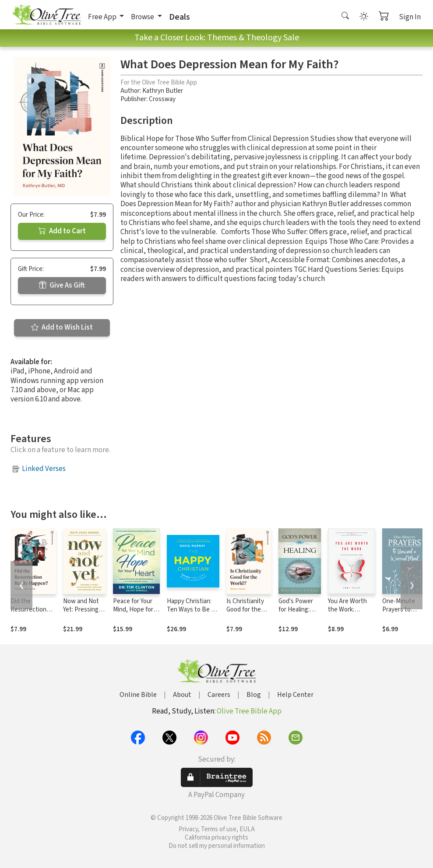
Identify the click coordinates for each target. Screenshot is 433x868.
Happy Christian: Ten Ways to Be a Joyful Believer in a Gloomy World (192, 614)
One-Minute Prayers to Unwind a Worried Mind (400, 614)
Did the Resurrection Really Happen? (31, 610)
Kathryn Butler (163, 91)
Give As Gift (62, 285)
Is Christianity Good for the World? (245, 610)
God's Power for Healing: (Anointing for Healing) (297, 614)
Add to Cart (62, 231)
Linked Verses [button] (44, 469)
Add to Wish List (62, 327)
